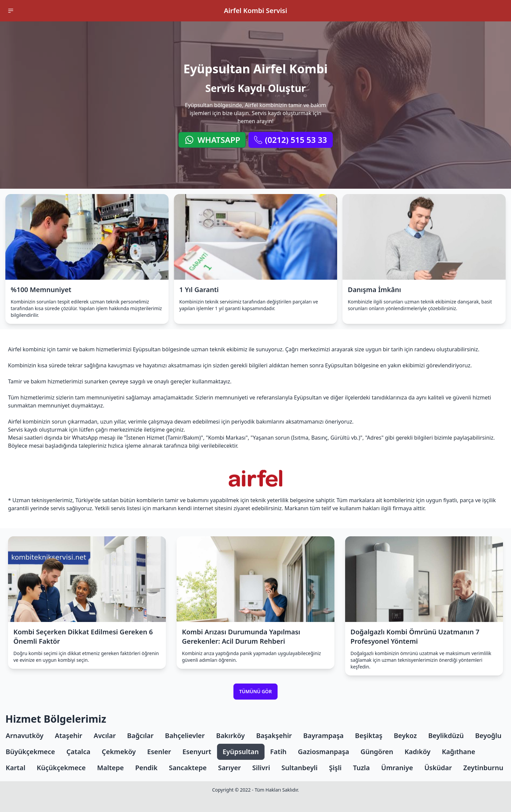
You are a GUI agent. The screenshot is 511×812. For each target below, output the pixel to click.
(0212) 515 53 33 (290, 140)
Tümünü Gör (255, 691)
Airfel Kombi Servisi (255, 11)
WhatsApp (212, 140)
